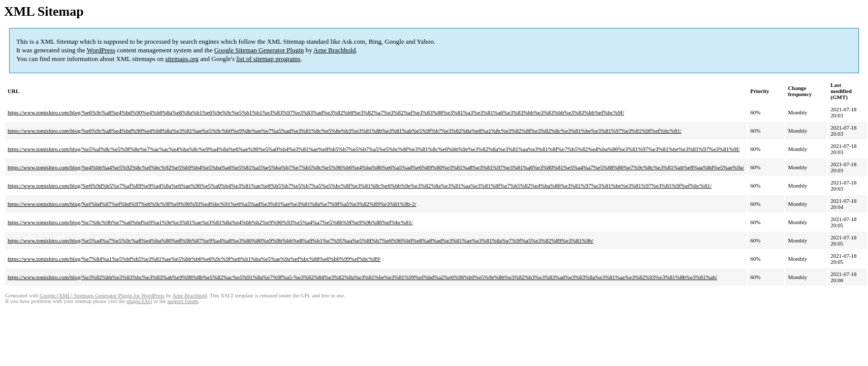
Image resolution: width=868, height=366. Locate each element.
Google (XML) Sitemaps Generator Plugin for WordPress (102, 296)
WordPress (101, 50)
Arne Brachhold (334, 50)
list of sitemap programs (268, 59)
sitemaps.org (182, 59)
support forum (183, 301)
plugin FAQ (139, 301)
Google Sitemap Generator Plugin (259, 50)
